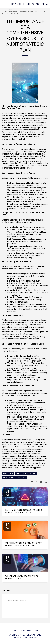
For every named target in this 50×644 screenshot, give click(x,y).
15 (7, 559)
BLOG (10, 10)
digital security (8, 477)
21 (7, 493)
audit (18, 473)
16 (7, 526)
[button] (3, 4)
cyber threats (21, 477)
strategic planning (29, 473)
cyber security (8, 473)
